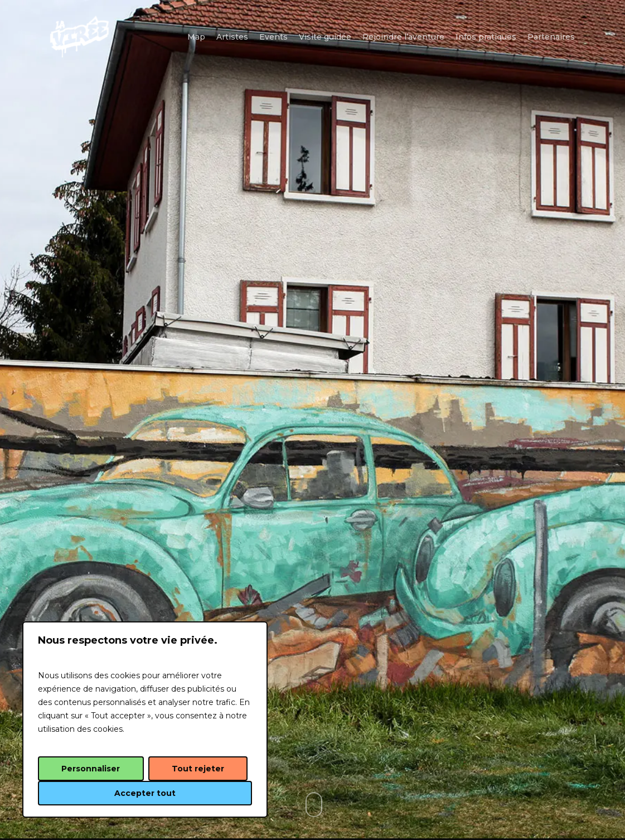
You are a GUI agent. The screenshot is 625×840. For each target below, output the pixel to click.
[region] (145, 720)
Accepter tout (145, 793)
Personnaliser (91, 769)
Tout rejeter (198, 769)
